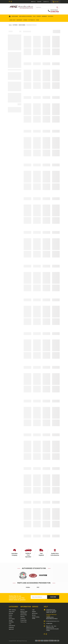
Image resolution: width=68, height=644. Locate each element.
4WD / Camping (12, 610)
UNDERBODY (44, 16)
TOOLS (34, 16)
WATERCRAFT (19, 20)
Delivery (39, 2)
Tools (10, 624)
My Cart (34, 615)
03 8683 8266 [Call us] (49, 624)
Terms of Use (23, 622)
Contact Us (46, 2)
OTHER (37, 20)
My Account (35, 613)
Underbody (11, 627)
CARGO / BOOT (12, 20)
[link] (9, 2)
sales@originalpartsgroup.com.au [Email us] (53, 621)
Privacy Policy (23, 620)
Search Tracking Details (36, 618)
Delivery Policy (24, 615)
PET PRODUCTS (32, 20)
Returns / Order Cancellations (24, 612)
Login (33, 610)
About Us (23, 610)
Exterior (11, 615)
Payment (23, 617)
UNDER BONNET (15, 16)
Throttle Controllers (11, 621)
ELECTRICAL (51, 16)
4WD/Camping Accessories (25, 16)
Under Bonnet (12, 626)
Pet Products (12, 619)
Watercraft (11, 629)
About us (33, 2)
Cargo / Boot (12, 612)
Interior (10, 617)
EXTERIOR (39, 16)
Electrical (11, 613)
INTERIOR (25, 20)
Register (34, 612)
